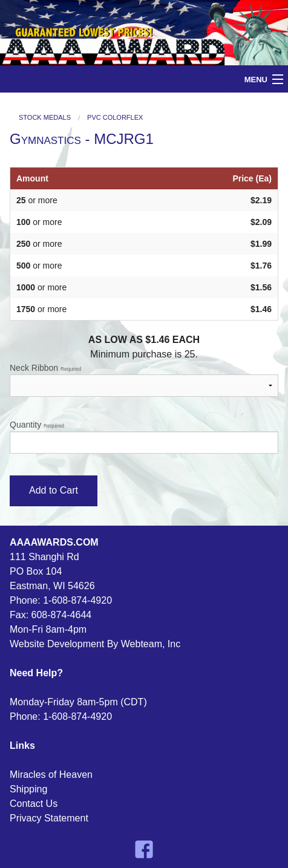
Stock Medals (45, 118)
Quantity (144, 437)
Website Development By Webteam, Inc (95, 644)
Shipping (28, 789)
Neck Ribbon (144, 380)
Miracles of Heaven (51, 775)
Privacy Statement (49, 818)
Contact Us (34, 804)
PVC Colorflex (115, 118)
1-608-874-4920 (77, 600)
